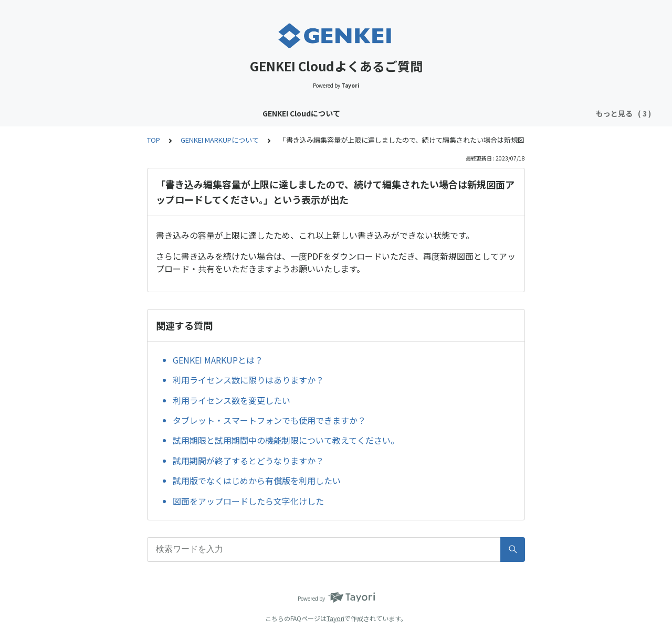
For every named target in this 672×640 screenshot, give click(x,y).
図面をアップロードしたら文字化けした (248, 501)
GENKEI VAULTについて (280, 113)
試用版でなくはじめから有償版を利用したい (257, 481)
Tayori (335, 618)
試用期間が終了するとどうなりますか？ (248, 461)
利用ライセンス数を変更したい (232, 400)
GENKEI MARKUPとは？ (218, 360)
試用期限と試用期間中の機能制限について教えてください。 (286, 440)
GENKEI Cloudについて (187, 113)
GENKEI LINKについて (371, 113)
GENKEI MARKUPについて (466, 113)
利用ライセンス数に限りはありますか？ (248, 380)
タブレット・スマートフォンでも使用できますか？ (269, 420)
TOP (154, 140)
